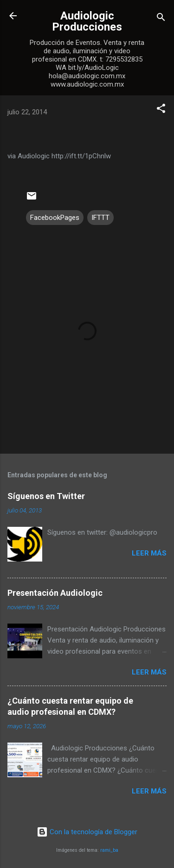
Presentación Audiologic (55, 593)
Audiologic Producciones (87, 21)
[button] (161, 110)
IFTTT (100, 218)
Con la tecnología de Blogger (87, 832)
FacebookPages (55, 218)
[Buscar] (161, 19)
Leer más (149, 553)
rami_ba (109, 850)
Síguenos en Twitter (46, 496)
